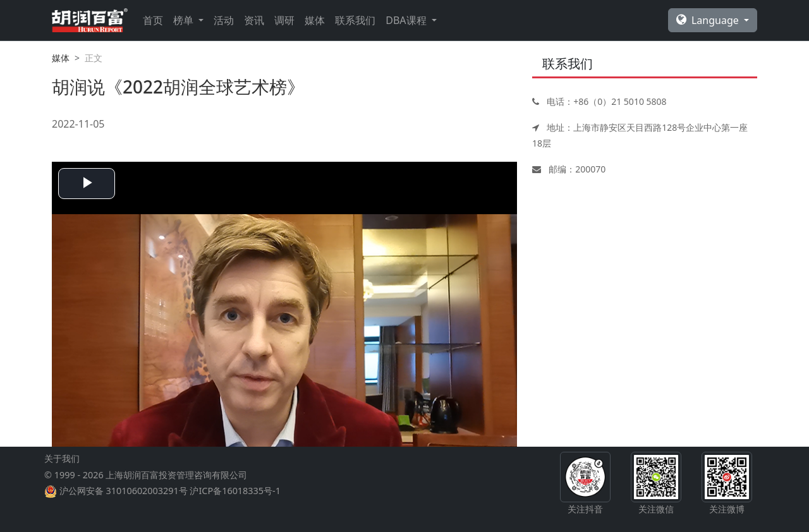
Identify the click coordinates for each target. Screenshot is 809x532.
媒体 (315, 20)
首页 (153, 20)
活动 (224, 20)
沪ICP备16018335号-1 (235, 491)
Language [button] (709, 20)
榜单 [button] (185, 20)
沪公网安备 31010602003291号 (124, 491)
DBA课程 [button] (407, 20)
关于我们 (62, 458)
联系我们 (355, 20)
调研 (284, 20)
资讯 (254, 20)
